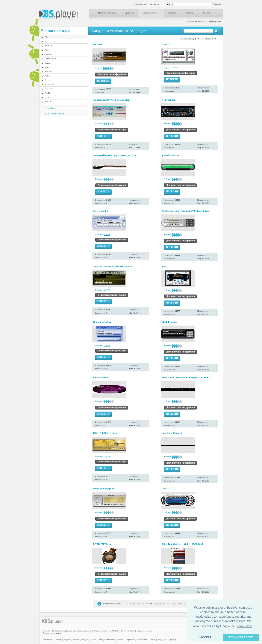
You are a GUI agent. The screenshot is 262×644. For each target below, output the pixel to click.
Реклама (46, 631)
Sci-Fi (47, 93)
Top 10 (48, 102)
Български (47, 640)
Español (76, 640)
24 (177, 603)
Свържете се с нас (145, 631)
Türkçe (152, 640)
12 (126, 603)
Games (48, 63)
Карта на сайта (128, 631)
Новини (172, 13)
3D (46, 41)
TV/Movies (50, 84)
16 (142, 603)
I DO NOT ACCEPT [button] (241, 637)
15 (138, 603)
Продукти (129, 13)
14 (134, 603)
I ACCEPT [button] (205, 637)
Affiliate (115, 631)
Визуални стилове (151, 13)
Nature (48, 76)
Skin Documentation (55, 114)
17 (147, 603)
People (48, 80)
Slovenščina (142, 640)
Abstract (48, 46)
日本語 (173, 640)
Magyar (85, 640)
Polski (93, 640)
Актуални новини (101, 631)
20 (159, 603)
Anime (48, 50)
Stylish (48, 97)
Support (207, 13)
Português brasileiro (107, 640)
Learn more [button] (245, 626)
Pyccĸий (131, 640)
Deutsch (58, 640)
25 (181, 603)
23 (172, 603)
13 (130, 603)
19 (155, 603)
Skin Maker (51, 108)
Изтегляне (189, 13)
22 (168, 603)
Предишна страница (113, 603)
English (67, 640)
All (46, 37)
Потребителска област (196, 21)
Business (49, 54)
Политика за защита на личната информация (72, 631)
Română (121, 640)
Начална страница (107, 13)
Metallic (48, 71)
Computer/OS (51, 59)
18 (151, 603)
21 (164, 603)
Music (48, 67)
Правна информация (52, 633)
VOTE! (175, 68)
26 (185, 603)
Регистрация (215, 21)
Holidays (49, 89)
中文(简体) (163, 640)
